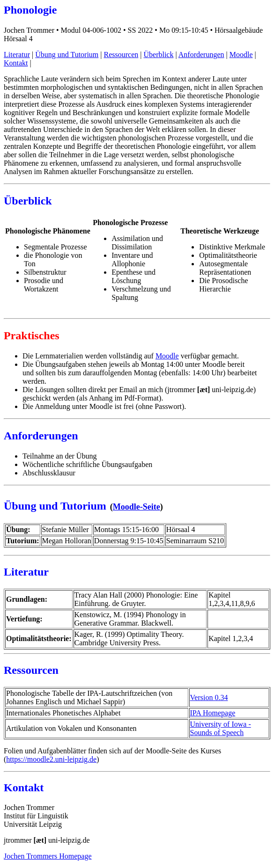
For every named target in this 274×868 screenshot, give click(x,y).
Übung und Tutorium (67, 55)
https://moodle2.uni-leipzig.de (51, 759)
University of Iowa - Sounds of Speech (221, 728)
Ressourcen (121, 55)
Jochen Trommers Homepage (48, 856)
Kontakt (16, 63)
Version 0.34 (209, 697)
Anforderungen (201, 55)
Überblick (158, 55)
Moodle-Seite (137, 507)
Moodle (241, 55)
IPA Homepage (213, 713)
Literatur (17, 55)
